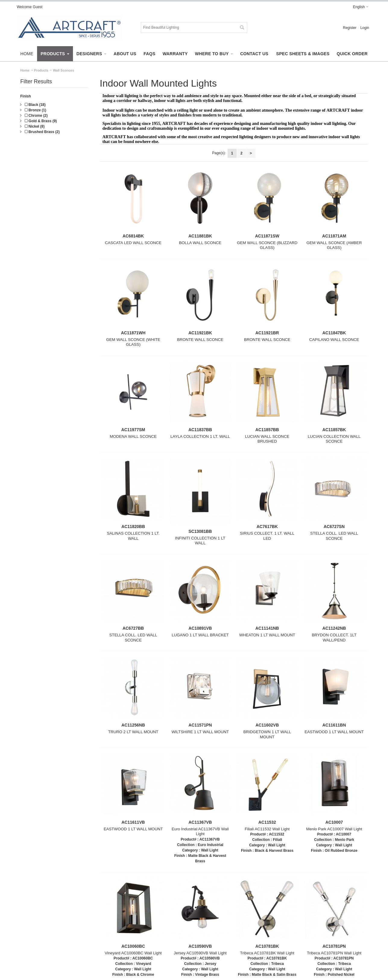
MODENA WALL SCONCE (133, 436)
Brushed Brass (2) (42, 132)
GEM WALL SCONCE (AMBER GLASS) (334, 245)
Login (365, 28)
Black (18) (35, 105)
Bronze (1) (35, 110)
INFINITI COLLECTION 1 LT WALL (200, 541)
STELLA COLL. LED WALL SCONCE (334, 536)
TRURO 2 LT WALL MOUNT (133, 732)
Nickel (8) (35, 126)
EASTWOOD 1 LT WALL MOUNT (334, 732)
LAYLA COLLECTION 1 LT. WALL (200, 436)
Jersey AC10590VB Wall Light (200, 953)
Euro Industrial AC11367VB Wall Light (200, 832)
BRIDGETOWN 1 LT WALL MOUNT (267, 734)
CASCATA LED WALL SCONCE (133, 243)
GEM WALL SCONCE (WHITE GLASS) (133, 342)
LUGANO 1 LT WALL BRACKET (200, 635)
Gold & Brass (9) (41, 121)
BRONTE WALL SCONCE (200, 340)
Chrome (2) (36, 116)
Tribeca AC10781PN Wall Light (334, 953)
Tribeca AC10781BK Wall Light (267, 953)
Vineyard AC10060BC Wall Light (133, 953)
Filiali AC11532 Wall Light (267, 829)
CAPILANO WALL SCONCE (334, 340)
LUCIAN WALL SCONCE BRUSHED (267, 439)
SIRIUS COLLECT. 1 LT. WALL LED (267, 536)
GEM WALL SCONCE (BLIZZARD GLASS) (267, 245)
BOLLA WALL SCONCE (200, 243)
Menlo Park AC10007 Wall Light (334, 829)
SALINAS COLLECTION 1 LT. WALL (133, 536)
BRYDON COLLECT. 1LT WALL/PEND (334, 638)
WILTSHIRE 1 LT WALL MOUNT (200, 732)
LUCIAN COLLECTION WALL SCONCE (334, 439)
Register (350, 28)
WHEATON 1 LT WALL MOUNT (267, 635)
